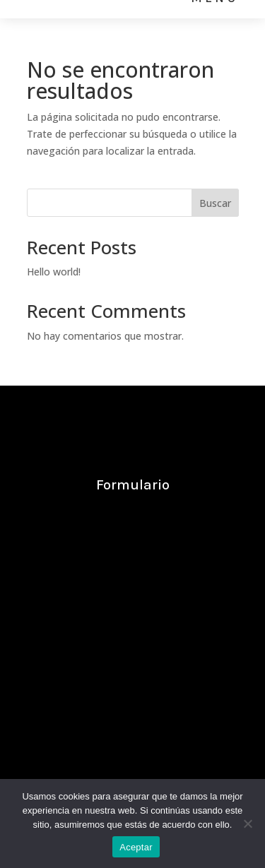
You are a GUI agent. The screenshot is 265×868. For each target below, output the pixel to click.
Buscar (215, 203)
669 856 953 (181, 668)
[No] (247, 824)
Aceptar (136, 847)
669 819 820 (86, 668)
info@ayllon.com (136, 610)
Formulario (133, 485)
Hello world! (54, 272)
